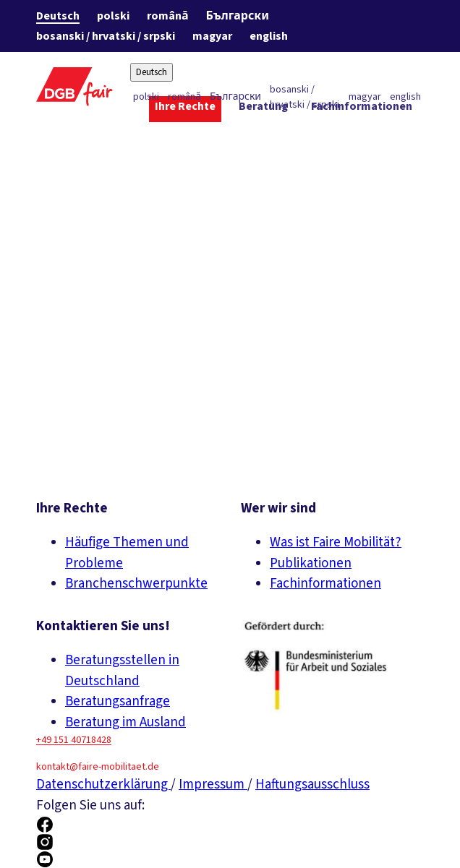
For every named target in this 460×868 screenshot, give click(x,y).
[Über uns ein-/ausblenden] (389, 135)
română (168, 16)
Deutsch (58, 16)
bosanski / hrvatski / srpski (106, 36)
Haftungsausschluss (312, 785)
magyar (212, 36)
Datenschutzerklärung (103, 785)
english (269, 36)
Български (238, 16)
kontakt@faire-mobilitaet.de (98, 767)
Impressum (213, 785)
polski (113, 16)
